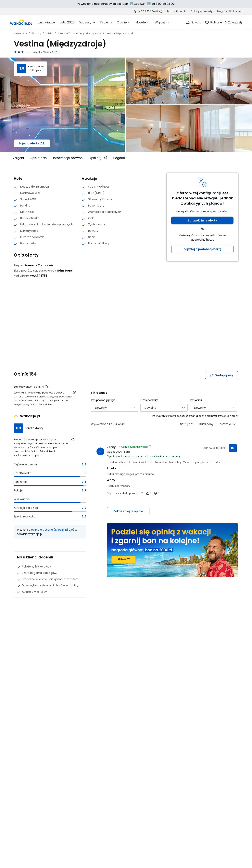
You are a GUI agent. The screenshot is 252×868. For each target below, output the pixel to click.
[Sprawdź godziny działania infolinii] (161, 11)
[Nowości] (194, 22)
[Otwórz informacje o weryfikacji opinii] (74, 392)
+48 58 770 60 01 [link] (148, 11)
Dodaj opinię (222, 375)
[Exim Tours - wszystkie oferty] (65, 271)
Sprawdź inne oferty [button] (202, 220)
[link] (21, 22)
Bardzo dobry (36, 67)
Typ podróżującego (103, 400)
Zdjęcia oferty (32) (32, 143)
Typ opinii (196, 400)
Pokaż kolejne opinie (128, 511)
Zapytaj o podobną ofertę (202, 249)
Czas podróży (149, 400)
